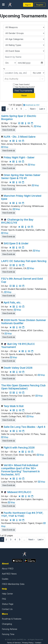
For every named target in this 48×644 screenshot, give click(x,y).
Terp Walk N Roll (14, 406)
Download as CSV (31, 105)
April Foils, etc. (12, 302)
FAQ (4, 599)
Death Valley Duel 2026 (18, 368)
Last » (42, 109)
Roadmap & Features (12, 619)
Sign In (28, 5)
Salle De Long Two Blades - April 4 (24, 427)
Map (38, 126)
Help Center (7, 594)
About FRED (8, 569)
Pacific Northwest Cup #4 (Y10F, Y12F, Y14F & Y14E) (22, 514)
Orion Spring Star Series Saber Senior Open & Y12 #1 (21, 177)
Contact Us (7, 609)
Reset (24, 96)
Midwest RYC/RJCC (19, 492)
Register (40, 5)
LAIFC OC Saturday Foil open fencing (24, 261)
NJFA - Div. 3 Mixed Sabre (20, 137)
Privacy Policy (28, 643)
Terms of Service (14, 643)
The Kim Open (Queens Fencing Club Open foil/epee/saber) (23, 387)
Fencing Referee (10, 629)
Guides (5, 579)
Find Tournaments (23, 91)
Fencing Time (8, 634)
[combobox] (5, 79)
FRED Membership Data (13, 584)
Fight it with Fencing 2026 (19, 448)
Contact (38, 643)
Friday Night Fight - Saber (19, 157)
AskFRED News (9, 574)
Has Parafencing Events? (24, 87)
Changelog (7, 624)
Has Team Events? (21, 84)
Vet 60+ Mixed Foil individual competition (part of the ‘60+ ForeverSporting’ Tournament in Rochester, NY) (20, 470)
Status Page (8, 604)
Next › (33, 109)
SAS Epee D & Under (16, 243)
